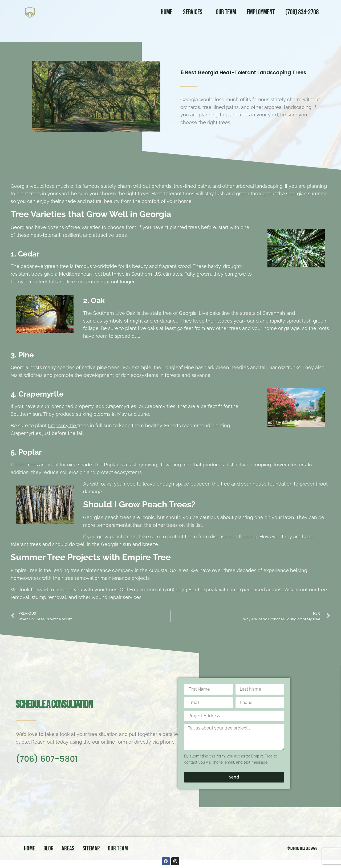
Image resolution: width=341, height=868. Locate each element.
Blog (48, 848)
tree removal (79, 578)
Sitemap (91, 848)
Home (167, 12)
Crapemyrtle (63, 425)
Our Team (226, 12)
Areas (68, 848)
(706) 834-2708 (302, 12)
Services (194, 12)
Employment (261, 12)
